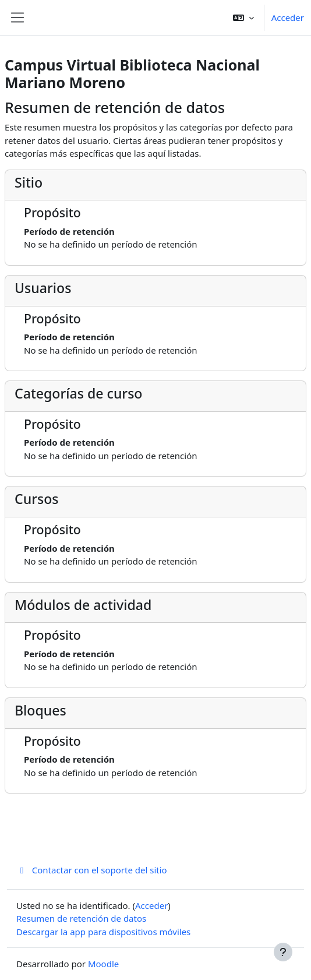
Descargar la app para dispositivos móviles (103, 932)
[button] (243, 17)
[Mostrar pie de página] (283, 952)
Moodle (103, 964)
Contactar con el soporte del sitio (92, 870)
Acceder (288, 17)
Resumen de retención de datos (81, 918)
